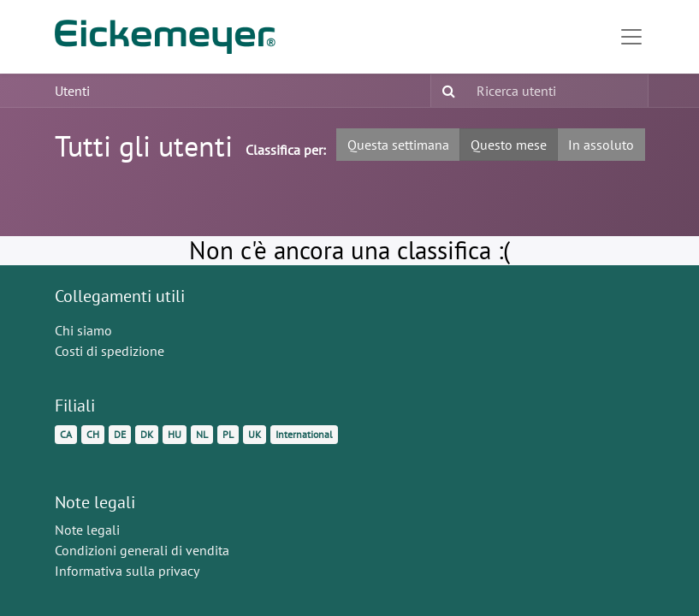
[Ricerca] (445, 91)
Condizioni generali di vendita (142, 550)
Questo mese (509, 145)
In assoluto (601, 145)
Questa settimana (398, 145)
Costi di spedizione (110, 351)
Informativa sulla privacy (127, 571)
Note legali (87, 530)
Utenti (72, 91)
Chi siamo (83, 330)
